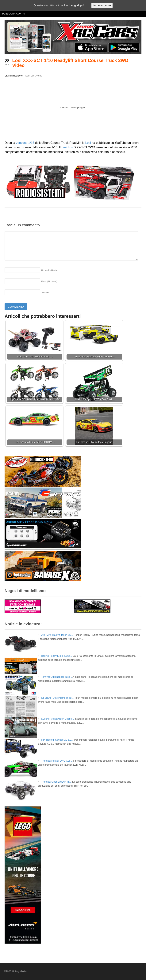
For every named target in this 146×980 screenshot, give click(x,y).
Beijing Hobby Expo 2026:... (56, 656)
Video (39, 76)
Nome (49, 270)
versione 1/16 (25, 143)
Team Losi (30, 76)
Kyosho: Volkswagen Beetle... (58, 719)
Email (49, 281)
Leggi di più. (77, 5)
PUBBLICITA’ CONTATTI (15, 14)
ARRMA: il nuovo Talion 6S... (57, 635)
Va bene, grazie (102, 5)
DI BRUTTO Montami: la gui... (58, 698)
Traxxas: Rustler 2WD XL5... (57, 761)
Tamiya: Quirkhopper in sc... (57, 677)
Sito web (45, 292)
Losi (88, 143)
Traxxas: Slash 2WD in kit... (56, 782)
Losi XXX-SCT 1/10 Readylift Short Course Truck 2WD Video (70, 63)
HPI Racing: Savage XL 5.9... (57, 740)
